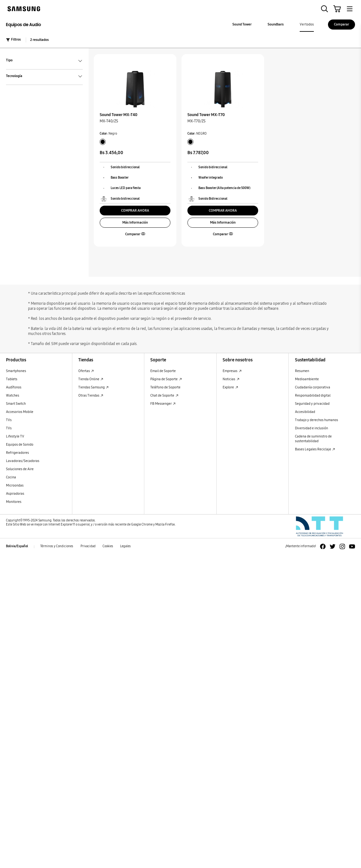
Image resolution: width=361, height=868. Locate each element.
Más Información (135, 223)
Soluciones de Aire (20, 469)
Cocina (11, 477)
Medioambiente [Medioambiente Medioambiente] (307, 379)
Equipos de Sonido (20, 445)
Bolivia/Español (17, 546)
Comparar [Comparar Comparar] (342, 24)
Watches (13, 395)
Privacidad (88, 546)
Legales (125, 546)
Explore (230, 387)
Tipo (44, 61)
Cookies (108, 546)
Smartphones (16, 371)
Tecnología (44, 76)
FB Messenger (163, 404)
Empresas (232, 371)
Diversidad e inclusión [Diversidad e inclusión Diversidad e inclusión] (311, 428)
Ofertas (86, 371)
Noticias (231, 379)
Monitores (14, 502)
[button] (325, 9)
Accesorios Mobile (20, 412)
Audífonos (14, 387)
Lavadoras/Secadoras (23, 461)
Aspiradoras (15, 494)
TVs (9, 420)
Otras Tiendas (91, 395)
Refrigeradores (17, 453)
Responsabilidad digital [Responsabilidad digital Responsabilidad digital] (313, 395)
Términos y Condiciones (57, 546)
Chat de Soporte (164, 395)
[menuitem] (242, 25)
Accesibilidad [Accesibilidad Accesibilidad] (305, 412)
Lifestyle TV (15, 436)
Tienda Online (91, 379)
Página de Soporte (166, 379)
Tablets (12, 379)
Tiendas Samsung (94, 387)
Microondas (15, 485)
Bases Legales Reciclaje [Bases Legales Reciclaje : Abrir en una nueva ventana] (315, 449)
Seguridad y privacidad (312, 404)
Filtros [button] (13, 40)
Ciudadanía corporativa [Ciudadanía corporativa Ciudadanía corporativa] (313, 387)
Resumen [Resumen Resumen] (302, 371)
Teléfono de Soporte (165, 387)
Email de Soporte (163, 371)
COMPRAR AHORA (135, 211)
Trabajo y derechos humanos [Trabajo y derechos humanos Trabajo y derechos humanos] (317, 420)
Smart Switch (16, 404)
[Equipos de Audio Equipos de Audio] (47, 25)
